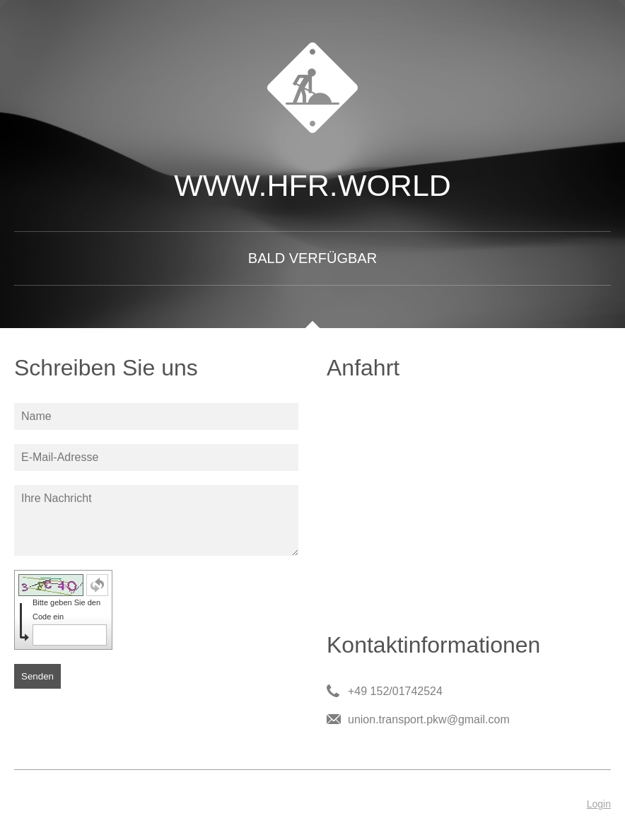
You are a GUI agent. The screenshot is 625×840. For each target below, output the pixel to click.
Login (599, 804)
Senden (37, 676)
